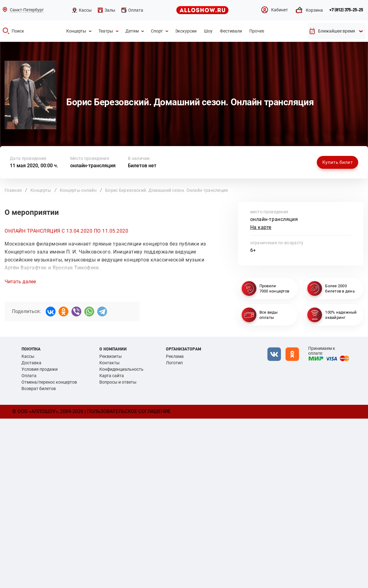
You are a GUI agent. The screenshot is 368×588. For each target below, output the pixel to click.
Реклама (175, 356)
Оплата (29, 376)
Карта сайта (112, 376)
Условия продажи (40, 369)
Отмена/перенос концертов (49, 382)
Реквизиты (111, 356)
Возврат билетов (39, 389)
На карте (261, 227)
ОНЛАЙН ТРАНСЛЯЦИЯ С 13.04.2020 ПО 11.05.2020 (66, 231)
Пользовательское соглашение (129, 411)
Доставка (31, 363)
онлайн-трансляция (93, 166)
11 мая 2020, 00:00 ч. (34, 166)
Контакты (109, 363)
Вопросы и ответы (118, 382)
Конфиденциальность (121, 369)
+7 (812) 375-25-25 (346, 10)
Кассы (28, 356)
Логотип (174, 363)
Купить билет (337, 162)
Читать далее (20, 282)
